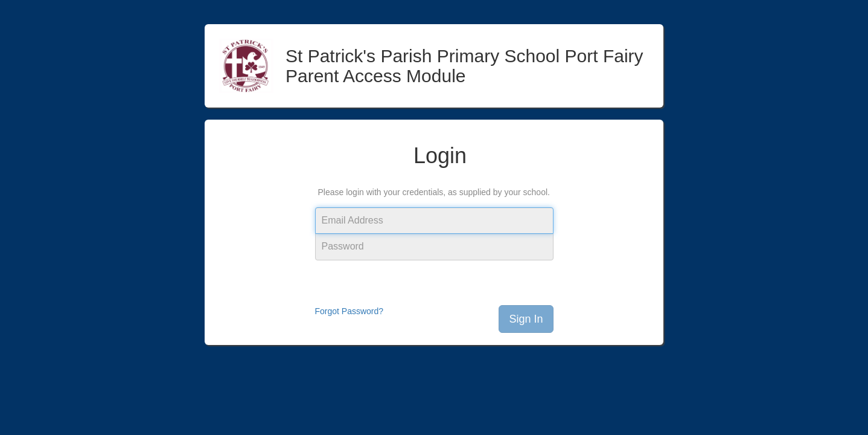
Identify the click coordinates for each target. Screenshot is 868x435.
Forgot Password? (349, 311)
